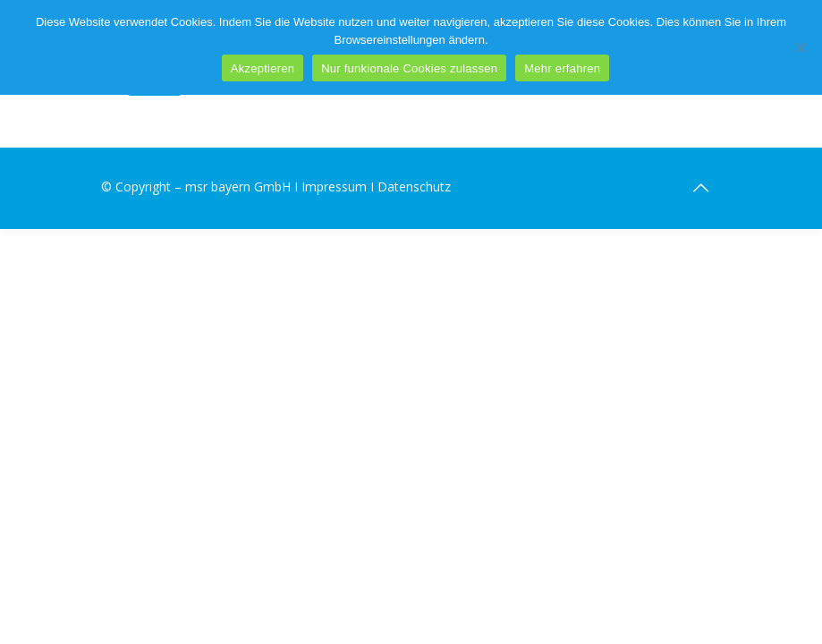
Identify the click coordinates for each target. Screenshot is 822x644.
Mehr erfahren (562, 68)
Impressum (334, 186)
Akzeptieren (263, 68)
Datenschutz (414, 186)
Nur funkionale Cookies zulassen (409, 68)
